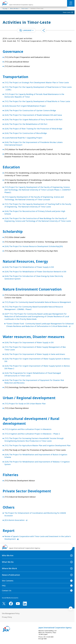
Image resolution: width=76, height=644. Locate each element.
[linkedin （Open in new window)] (25, 604)
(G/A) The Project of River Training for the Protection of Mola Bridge (33, 129)
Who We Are (8, 555)
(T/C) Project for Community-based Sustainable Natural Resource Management (38, 302)
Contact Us (7, 591)
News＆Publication (11, 575)
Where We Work (9, 568)
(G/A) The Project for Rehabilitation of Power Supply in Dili (29, 267)
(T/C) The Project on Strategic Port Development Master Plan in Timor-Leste (37, 82)
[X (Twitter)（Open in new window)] (4, 604)
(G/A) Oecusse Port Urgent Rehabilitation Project (25, 106)
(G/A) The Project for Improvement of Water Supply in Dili (29, 342)
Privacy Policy (7, 617)
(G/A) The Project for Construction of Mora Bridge (26, 133)
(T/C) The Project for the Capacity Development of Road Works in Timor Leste (37, 101)
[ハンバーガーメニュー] (71, 3)
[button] (26, 30)
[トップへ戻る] (71, 608)
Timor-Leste (67, 12)
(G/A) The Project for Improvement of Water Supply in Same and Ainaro (35, 354)
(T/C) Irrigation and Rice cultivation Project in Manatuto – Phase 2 (32, 434)
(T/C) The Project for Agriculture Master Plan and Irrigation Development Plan (37, 445)
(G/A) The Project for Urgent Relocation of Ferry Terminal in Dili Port (33, 120)
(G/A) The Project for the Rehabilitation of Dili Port (26, 124)
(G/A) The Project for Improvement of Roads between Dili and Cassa (33, 115)
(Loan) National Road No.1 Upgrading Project (23, 138)
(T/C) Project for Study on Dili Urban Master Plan (25, 404)
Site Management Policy (11, 613)
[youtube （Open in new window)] (18, 604)
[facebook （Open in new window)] (11, 604)
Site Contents (8, 581)
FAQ (4, 586)
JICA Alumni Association (16, 520)
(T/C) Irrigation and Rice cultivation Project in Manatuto (28, 429)
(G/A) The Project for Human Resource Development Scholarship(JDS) (34, 246)
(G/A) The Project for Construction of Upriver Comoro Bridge (30, 110)
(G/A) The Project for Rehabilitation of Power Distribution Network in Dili (35, 272)
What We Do (8, 562)
